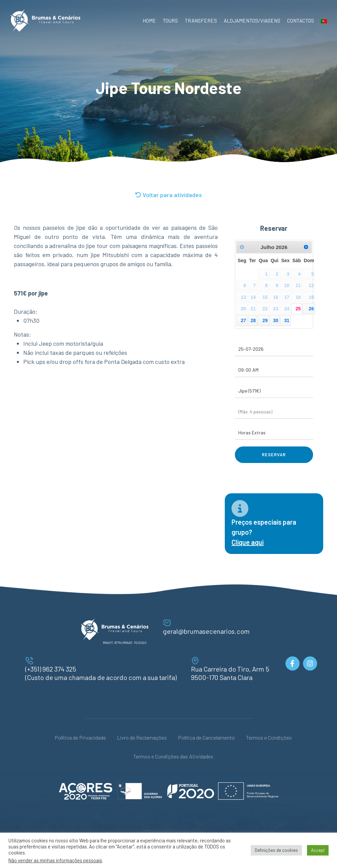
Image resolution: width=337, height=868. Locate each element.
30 (275, 320)
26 (311, 309)
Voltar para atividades (168, 195)
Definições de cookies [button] (276, 850)
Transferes (201, 21)
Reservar (274, 455)
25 (298, 309)
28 (253, 320)
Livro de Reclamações (142, 737)
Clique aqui (248, 542)
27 (243, 320)
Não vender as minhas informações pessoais (55, 860)
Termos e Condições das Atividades (173, 756)
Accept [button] (318, 850)
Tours (170, 21)
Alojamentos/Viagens (252, 21)
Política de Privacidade (80, 737)
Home (149, 21)
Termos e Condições (269, 737)
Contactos (301, 21)
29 (265, 320)
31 (287, 320)
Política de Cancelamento (206, 737)
